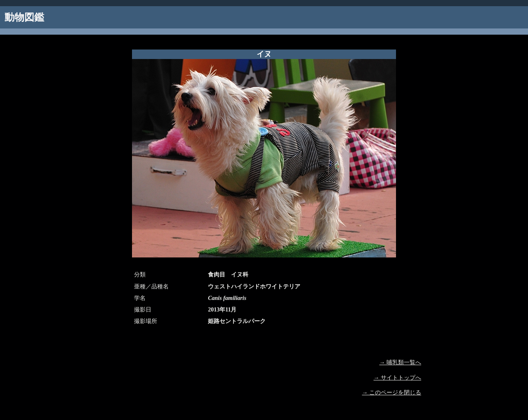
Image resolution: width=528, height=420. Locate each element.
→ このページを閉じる (392, 393)
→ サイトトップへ (398, 378)
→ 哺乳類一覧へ (401, 362)
